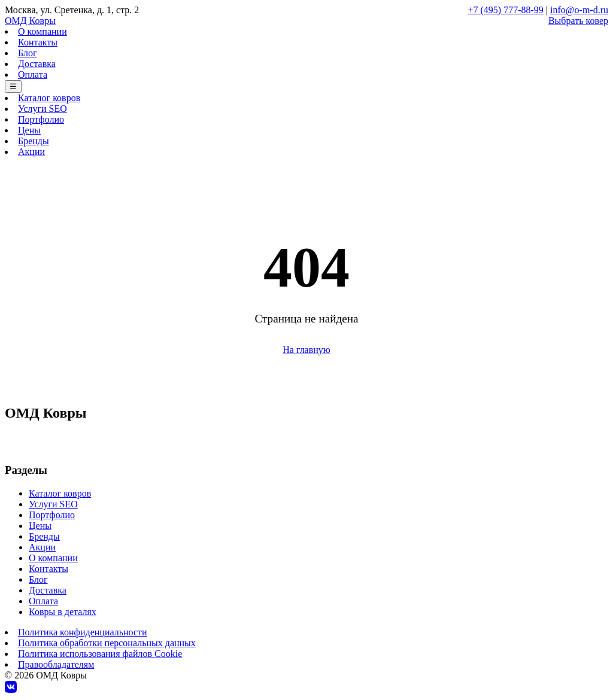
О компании (43, 31)
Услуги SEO (43, 109)
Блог (28, 53)
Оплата (33, 74)
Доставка (37, 64)
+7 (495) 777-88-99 (506, 10)
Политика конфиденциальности (83, 632)
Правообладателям (56, 664)
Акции (31, 152)
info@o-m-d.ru (579, 10)
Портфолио (41, 119)
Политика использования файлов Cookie (100, 654)
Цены (29, 130)
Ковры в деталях (63, 612)
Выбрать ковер (578, 21)
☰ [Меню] (13, 86)
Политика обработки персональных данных (107, 643)
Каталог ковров (49, 98)
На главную (306, 350)
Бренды (34, 141)
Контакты (38, 42)
